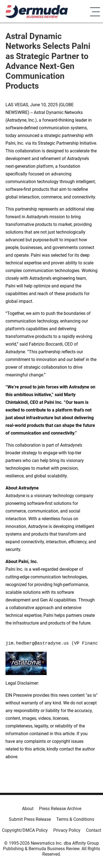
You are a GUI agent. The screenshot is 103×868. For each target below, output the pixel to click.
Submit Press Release (30, 819)
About (28, 809)
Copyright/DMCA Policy (25, 830)
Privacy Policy (67, 830)
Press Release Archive (60, 809)
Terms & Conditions (75, 819)
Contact (94, 830)
